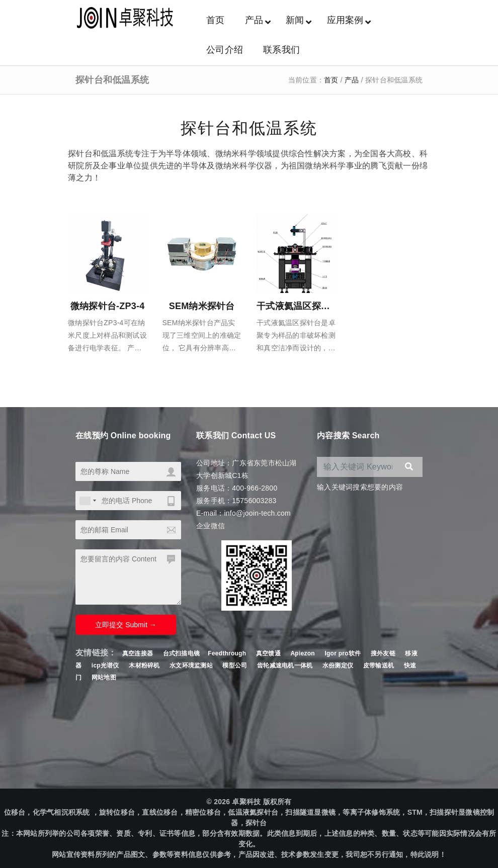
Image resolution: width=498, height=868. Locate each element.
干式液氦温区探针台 (298, 306)
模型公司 (235, 665)
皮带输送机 (379, 665)
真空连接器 (138, 653)
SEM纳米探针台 (202, 306)
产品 (352, 80)
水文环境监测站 (191, 665)
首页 (331, 80)
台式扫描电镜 (182, 653)
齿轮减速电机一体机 (285, 665)
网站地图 (104, 678)
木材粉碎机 (144, 665)
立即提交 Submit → (126, 625)
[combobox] (88, 501)
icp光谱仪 (105, 665)
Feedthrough (227, 653)
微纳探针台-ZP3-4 (108, 306)
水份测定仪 (338, 665)
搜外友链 (384, 653)
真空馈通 (268, 653)
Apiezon (303, 653)
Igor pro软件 (343, 653)
